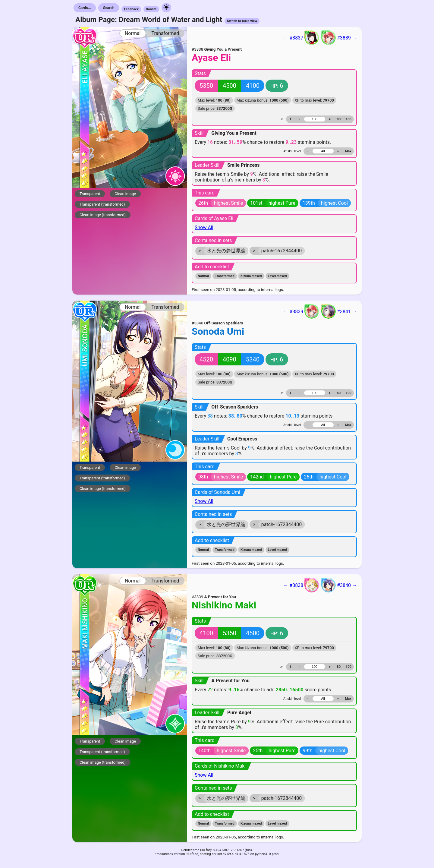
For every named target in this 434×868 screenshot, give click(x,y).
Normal (133, 33)
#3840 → (339, 585)
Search (109, 8)
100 (349, 119)
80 (339, 119)
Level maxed (277, 276)
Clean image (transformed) (103, 215)
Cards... (85, 8)
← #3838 (301, 585)
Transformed (165, 33)
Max (348, 151)
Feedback (131, 9)
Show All (204, 227)
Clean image (125, 194)
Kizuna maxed (251, 276)
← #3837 (301, 38)
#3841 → (339, 311)
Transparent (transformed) (102, 204)
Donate (151, 9)
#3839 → (339, 38)
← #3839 (301, 311)
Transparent (90, 194)
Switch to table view (242, 21)
